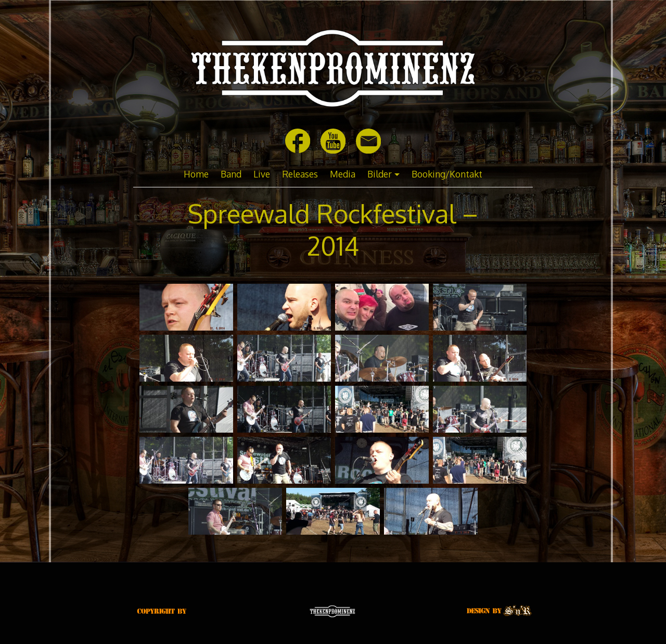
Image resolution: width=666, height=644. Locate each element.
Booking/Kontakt (447, 174)
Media (343, 174)
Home (196, 174)
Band (231, 174)
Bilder (380, 174)
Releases (300, 174)
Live (262, 174)
